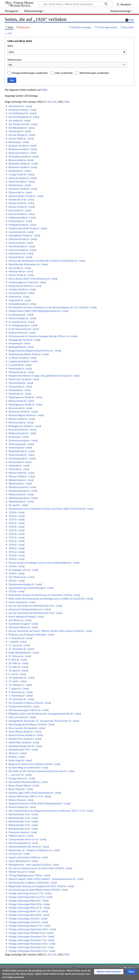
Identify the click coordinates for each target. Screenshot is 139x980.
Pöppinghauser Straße (20, 397)
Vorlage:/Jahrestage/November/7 (26, 940)
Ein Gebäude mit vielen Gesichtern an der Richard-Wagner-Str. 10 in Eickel (47, 307)
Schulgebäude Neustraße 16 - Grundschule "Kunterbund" (39, 721)
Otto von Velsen (17, 717)
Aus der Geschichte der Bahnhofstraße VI (30, 606)
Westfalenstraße (17, 487)
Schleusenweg (16, 444)
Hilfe (129, 20)
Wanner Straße (17, 476)
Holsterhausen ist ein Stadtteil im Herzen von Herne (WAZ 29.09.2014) (46, 509)
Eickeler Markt (16, 203)
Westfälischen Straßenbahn (23, 264)
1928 (11, 512)
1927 (11, 519)
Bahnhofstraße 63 (18, 829)
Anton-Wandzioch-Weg (21, 617)
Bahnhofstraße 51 (18, 821)
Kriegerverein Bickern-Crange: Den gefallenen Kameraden (39, 376)
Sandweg (13, 437)
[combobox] (67, 52)
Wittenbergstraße (18, 498)
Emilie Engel (15, 760)
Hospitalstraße (16, 293)
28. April (13, 505)
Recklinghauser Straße (20, 404)
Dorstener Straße (18, 189)
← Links (27, 106)
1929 (11, 545)
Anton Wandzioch (18, 861)
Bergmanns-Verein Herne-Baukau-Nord (29, 764)
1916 (11, 555)
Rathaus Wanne (17, 333)
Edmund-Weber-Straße (21, 196)
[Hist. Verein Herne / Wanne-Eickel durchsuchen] (75, 4)
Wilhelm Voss (16, 836)
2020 (11, 757)
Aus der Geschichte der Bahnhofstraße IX (30, 613)
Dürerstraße (15, 192)
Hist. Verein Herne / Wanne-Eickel (19, 4)
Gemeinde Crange (18, 624)
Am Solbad (14, 120)
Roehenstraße (16, 422)
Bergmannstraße (17, 153)
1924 (11, 534)
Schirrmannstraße (18, 440)
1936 (11, 566)
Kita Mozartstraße (18, 843)
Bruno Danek (16, 789)
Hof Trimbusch (16, 577)
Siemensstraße (16, 455)
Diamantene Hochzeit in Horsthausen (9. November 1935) (39, 595)
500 (66, 102)
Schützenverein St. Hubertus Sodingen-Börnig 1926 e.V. (38, 336)
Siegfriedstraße (17, 451)
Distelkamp (15, 185)
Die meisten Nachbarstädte (23, 782)
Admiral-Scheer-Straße (21, 735)
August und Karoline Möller (23, 857)
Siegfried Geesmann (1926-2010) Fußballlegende (34, 803)
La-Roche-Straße (17, 358)
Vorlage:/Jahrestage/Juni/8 (23, 919)
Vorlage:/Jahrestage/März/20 (24, 904)
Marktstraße (15, 369)
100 (54, 102)
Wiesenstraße (16, 494)
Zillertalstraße (16, 501)
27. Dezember (16, 649)
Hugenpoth (15, 300)
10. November (16, 699)
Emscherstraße (16, 214)
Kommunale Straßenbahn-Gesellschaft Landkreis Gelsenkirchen (42, 261)
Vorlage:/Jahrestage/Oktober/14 (26, 933)
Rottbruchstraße (17, 433)
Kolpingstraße (16, 347)
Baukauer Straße (17, 146)
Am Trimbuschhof (18, 124)
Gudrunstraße (16, 232)
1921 (11, 537)
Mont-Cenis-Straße (19, 379)
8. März (13, 660)
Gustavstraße (16, 243)
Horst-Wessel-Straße (20, 731)
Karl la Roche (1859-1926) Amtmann (28, 279)
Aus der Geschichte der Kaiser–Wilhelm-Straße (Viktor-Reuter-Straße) (45, 631)
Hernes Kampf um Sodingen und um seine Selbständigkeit (39, 563)
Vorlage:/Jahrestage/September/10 (27, 929)
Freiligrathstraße (17, 225)
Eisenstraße (15, 210)
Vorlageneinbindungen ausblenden (30, 73)
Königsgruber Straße (19, 340)
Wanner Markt (16, 473)
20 (44, 102)
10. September (16, 678)
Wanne (12, 753)
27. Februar (15, 656)
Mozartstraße (16, 383)
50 (49, 102)
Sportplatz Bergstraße (20, 746)
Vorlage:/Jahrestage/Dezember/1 (26, 947)
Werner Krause (17, 872)
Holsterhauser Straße (20, 286)
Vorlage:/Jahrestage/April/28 (24, 915)
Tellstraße (14, 469)
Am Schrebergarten (19, 117)
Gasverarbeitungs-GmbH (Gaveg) (26, 588)
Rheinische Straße (18, 412)
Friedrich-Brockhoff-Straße (23, 228)
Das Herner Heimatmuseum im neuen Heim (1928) (35, 868)
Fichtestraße (15, 221)
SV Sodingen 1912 (18, 570)
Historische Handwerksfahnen (24, 609)
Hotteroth (14, 297)
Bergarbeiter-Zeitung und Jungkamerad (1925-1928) (36, 886)
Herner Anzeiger (17, 318)
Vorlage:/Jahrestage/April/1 (23, 911)
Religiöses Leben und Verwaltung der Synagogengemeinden (40, 714)
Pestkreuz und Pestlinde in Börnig (26, 635)
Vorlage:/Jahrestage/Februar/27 (25, 897)
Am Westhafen (16, 128)
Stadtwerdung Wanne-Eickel (23, 354)
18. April (13, 670)
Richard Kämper (17, 807)
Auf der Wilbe (16, 138)
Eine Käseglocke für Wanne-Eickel (26, 724)
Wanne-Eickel (16, 800)
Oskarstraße (15, 386)
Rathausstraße (16, 401)
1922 (11, 530)
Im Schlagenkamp (18, 325)
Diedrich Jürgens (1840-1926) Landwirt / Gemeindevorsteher (41, 879)
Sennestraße (15, 448)
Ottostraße (14, 390)
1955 (11, 527)
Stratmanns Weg (17, 110)
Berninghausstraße (18, 156)
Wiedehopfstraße (18, 491)
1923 (11, 591)
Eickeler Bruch (16, 199)
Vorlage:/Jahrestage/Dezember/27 (27, 951)
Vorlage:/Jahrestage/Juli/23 (23, 922)
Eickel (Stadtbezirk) (19, 652)
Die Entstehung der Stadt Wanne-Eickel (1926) (33, 890)
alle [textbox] (10, 65)
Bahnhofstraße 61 (18, 825)
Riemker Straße (17, 419)
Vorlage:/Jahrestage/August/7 (24, 926)
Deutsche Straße (17, 178)
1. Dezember (15, 638)
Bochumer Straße (18, 167)
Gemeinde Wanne (18, 627)
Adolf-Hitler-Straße (19, 742)
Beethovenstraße (18, 149)
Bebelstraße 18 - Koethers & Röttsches (29, 850)
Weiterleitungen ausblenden (94, 73)
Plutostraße (15, 394)
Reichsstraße (15, 408)
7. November (15, 696)
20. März (13, 663)
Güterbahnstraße (18, 239)
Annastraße (15, 131)
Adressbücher (16, 253)
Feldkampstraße (17, 217)
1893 (11, 523)
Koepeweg (14, 343)
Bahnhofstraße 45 (18, 818)
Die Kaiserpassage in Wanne (23, 710)
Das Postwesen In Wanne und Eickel (28, 883)
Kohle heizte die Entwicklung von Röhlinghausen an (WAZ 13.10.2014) (46, 599)
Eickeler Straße (16, 207)
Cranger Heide (16, 174)
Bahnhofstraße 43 (18, 814)
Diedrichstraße (16, 181)
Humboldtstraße (17, 304)
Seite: (10, 46)
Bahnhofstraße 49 (18, 749)
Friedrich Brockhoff (19, 706)
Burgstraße (14, 171)
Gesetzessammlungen (20, 584)
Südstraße (14, 465)
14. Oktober (15, 685)
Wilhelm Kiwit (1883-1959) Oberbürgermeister (33, 311)
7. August (14, 688)
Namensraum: (15, 60)
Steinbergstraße (17, 458)
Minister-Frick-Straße (20, 739)
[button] (109, 972)
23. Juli (12, 681)
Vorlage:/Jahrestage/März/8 (23, 901)
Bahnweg (14, 142)
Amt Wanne (15, 620)
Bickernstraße (16, 160)
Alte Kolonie (15, 106)
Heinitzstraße (16, 271)
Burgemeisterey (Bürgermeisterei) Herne (30, 351)
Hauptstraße (15, 257)
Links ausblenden (64, 73)
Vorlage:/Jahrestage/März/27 (24, 908)
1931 (11, 552)
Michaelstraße (16, 372)
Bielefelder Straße (18, 164)
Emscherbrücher (17, 430)
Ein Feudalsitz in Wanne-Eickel (25, 703)
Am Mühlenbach (17, 113)
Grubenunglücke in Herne (22, 282)
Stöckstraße (15, 462)
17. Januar (14, 645)
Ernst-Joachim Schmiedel (22, 728)
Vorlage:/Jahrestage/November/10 (27, 944)
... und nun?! (15, 775)
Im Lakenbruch (16, 322)
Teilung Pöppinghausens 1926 (24, 875)
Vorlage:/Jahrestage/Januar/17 (25, 893)
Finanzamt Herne (18, 832)
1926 (10, 33)
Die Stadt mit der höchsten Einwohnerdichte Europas (36, 771)
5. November (15, 692)
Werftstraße (15, 483)
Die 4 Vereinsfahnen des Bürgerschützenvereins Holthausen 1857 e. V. (45, 811)
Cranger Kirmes (17, 778)
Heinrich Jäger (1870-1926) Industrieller (30, 793)
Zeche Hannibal (17, 602)
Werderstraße (16, 480)
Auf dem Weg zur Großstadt (23, 767)
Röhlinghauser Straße (20, 426)
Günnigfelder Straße (19, 235)
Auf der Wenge (17, 135)
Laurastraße (15, 365)
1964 (11, 516)
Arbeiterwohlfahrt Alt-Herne (24, 847)
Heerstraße (15, 268)
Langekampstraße (18, 361)
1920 (11, 573)
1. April (12, 642)
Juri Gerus (14, 854)
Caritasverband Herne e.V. (22, 839)
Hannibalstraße (17, 246)
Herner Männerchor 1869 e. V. (25, 796)
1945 (11, 559)
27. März (13, 667)
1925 (11, 541)
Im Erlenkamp (16, 315)
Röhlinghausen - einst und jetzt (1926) (29, 865)
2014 (11, 581)
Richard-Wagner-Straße (21, 415)
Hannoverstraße (17, 250)
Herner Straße (16, 275)
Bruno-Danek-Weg (18, 785)
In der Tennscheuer (19, 329)
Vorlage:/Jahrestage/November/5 (26, 936)
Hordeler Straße (17, 289)
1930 (11, 548)
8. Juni (12, 674)
